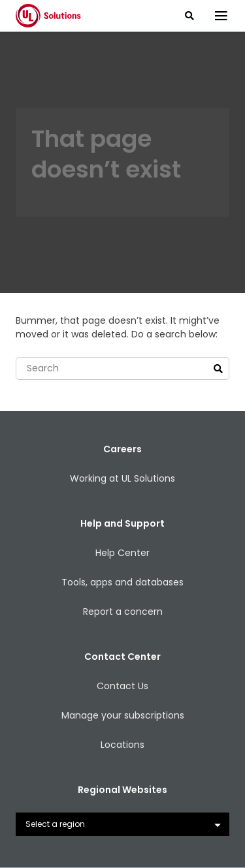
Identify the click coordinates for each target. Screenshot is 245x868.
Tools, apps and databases (122, 582)
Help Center (122, 553)
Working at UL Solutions (122, 478)
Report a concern (123, 612)
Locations (122, 745)
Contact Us (122, 686)
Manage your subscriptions (123, 715)
